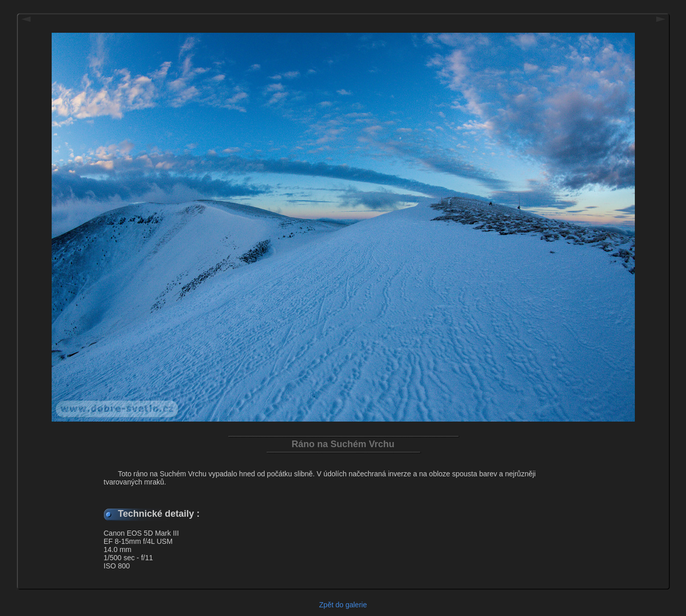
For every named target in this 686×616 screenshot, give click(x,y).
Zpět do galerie (343, 605)
